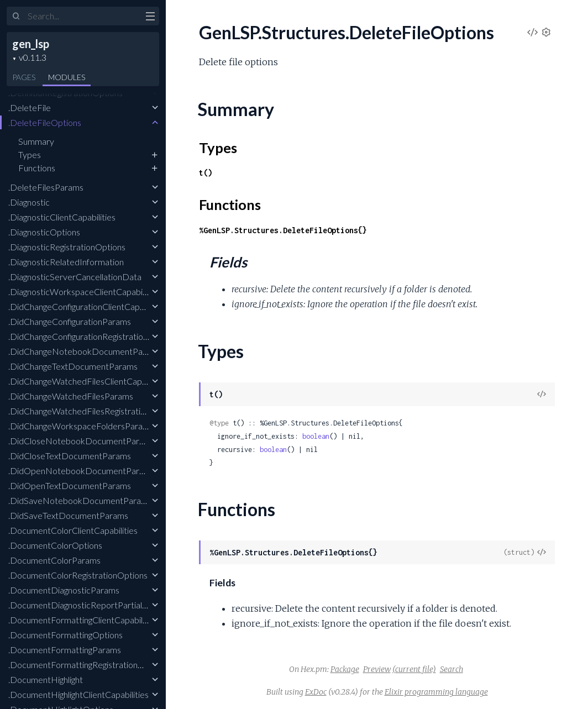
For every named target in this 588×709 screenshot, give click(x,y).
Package (345, 669)
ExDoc (316, 692)
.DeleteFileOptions (45, 122)
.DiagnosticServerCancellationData (75, 277)
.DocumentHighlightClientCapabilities (78, 694)
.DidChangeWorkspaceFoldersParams (81, 426)
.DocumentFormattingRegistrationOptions (88, 665)
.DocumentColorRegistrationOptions (78, 575)
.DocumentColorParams (54, 560)
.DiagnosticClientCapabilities (62, 217)
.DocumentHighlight (46, 679)
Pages (24, 77)
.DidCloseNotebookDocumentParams (82, 441)
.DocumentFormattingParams (65, 650)
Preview (377, 669)
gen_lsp (31, 44)
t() (206, 173)
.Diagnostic (29, 202)
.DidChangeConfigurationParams (70, 321)
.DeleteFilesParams (46, 187)
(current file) (414, 669)
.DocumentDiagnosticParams (64, 590)
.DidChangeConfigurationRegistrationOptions (93, 336)
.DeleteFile (30, 107)
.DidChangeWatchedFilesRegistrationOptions (94, 411)
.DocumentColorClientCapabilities (73, 530)
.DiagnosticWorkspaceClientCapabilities (84, 292)
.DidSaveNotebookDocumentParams (80, 500)
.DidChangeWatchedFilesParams (71, 396)
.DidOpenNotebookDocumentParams (82, 471)
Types (30, 154)
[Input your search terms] (83, 16)
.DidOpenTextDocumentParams (70, 485)
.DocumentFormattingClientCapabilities (83, 620)
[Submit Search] (16, 17)
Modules (67, 77)
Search (452, 669)
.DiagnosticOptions (44, 232)
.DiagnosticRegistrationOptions (67, 247)
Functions (37, 168)
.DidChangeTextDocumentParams (73, 366)
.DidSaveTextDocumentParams (68, 515)
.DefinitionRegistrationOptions (65, 93)
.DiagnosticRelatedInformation (66, 262)
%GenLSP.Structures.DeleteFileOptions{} (283, 230)
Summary (36, 141)
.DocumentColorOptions (55, 545)
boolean (316, 436)
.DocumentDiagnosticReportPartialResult (87, 605)
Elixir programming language (436, 692)
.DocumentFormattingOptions (65, 635)
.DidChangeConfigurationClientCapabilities (88, 306)
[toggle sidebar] (150, 18)
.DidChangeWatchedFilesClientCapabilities (89, 381)
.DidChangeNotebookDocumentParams (85, 351)
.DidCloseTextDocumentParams (70, 456)
